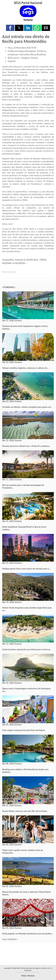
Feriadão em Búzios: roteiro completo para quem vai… (27, 407)
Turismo (28, 20)
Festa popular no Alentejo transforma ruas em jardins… (28, 934)
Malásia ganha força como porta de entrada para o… (26, 569)
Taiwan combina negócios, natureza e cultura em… (25, 368)
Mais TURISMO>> (10, 939)
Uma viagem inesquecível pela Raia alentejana (24, 730)
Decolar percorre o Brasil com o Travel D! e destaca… (26, 446)
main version (28, 976)
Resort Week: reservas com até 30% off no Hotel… (25, 811)
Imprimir (12, 61)
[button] (10, 28)
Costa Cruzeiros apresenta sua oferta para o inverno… (27, 649)
